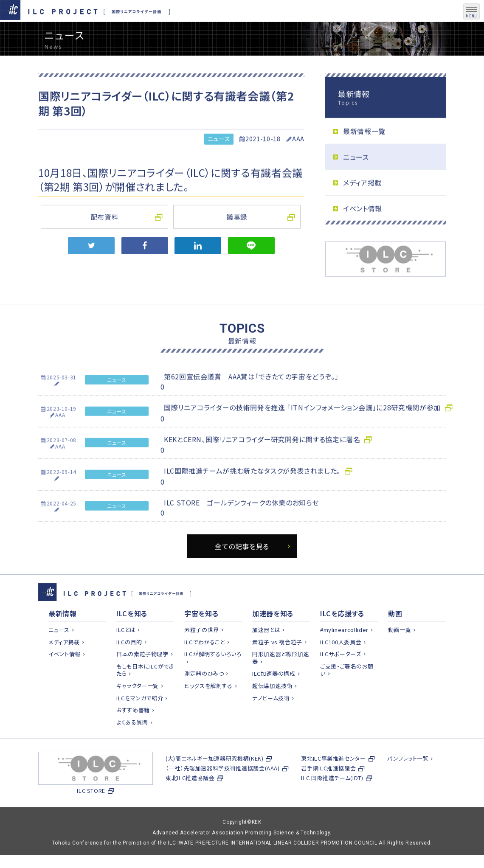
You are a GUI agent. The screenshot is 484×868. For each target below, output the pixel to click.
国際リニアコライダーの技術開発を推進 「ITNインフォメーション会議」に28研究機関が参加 (302, 427)
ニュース (219, 159)
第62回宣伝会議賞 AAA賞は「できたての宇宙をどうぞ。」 (251, 396)
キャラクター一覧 (138, 706)
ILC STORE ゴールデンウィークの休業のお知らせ (241, 522)
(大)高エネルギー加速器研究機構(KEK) (214, 779)
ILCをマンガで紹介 (140, 718)
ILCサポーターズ (341, 674)
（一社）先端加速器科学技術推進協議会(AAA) (223, 788)
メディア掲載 (362, 202)
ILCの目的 (129, 662)
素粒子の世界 (202, 650)
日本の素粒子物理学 (142, 674)
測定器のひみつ (204, 694)
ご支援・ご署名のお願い (347, 690)
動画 (395, 634)
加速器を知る (273, 634)
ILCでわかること (205, 662)
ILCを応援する (342, 634)
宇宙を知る (201, 634)
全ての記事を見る (242, 566)
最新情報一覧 (364, 151)
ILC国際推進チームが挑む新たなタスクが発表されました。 (252, 490)
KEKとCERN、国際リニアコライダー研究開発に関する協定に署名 (262, 459)
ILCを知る (132, 634)
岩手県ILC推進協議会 (328, 788)
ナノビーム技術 (271, 718)
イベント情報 (363, 228)
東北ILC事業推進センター (333, 779)
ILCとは (126, 650)
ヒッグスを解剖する (208, 706)
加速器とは (266, 650)
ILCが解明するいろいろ (213, 674)
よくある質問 (132, 743)
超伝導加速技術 (272, 706)
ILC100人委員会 (341, 662)
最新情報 (63, 634)
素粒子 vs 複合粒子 (277, 662)
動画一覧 (400, 650)
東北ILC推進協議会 (190, 798)
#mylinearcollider (344, 650)
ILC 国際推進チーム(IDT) (332, 798)
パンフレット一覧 (408, 779)
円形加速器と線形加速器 (281, 678)
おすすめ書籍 (133, 730)
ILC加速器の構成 (274, 694)
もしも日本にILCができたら (145, 690)
